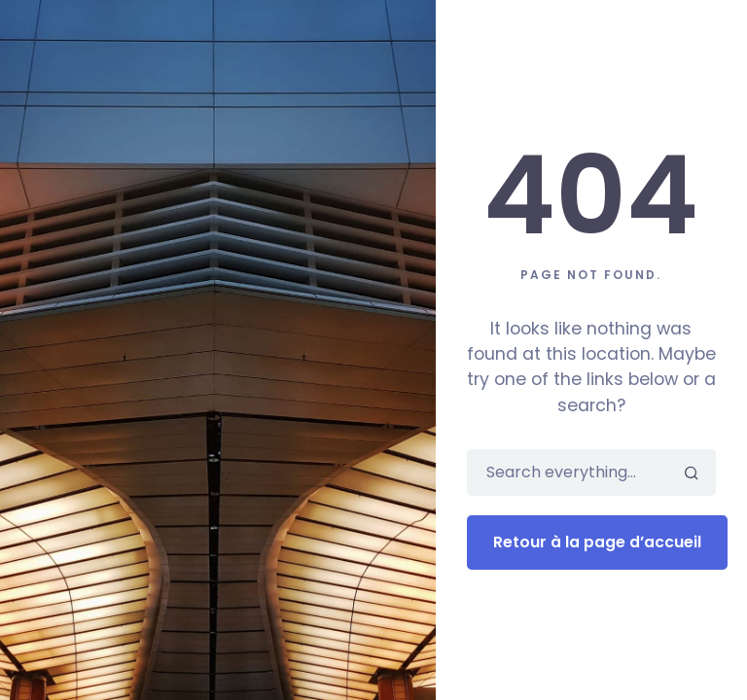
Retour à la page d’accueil (597, 542)
